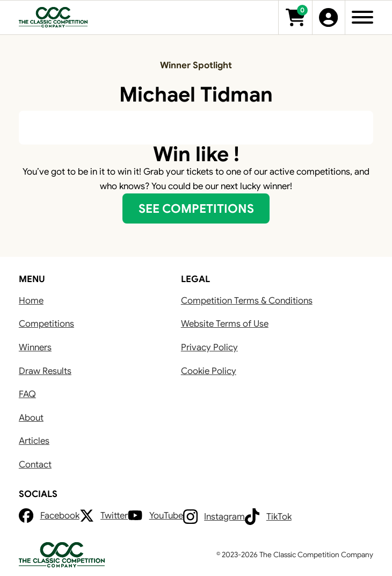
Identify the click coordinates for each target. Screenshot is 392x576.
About (31, 418)
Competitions (46, 324)
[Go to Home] (53, 17)
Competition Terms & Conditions (247, 301)
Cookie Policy (209, 371)
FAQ (27, 394)
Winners (35, 347)
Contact (35, 465)
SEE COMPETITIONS (196, 208)
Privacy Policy (209, 347)
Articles (34, 441)
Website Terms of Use (225, 324)
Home (31, 301)
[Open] (362, 17)
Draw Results (45, 371)
